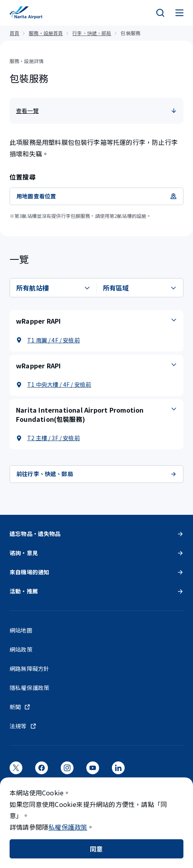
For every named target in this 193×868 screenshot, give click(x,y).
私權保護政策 (68, 827)
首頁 (14, 33)
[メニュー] (179, 13)
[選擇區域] (140, 288)
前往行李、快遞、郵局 (96, 474)
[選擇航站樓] (53, 288)
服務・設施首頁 (46, 33)
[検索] (160, 13)
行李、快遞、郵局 (92, 33)
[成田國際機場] (26, 13)
